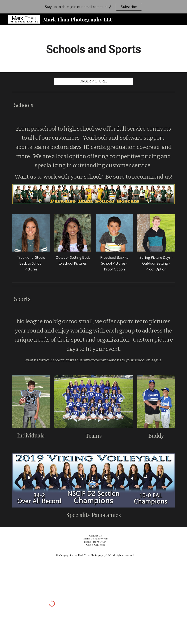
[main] (93, 49)
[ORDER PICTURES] (93, 81)
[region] (93, 7)
